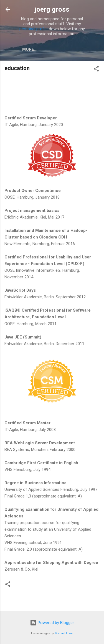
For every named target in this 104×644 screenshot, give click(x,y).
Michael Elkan (64, 633)
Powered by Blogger (52, 623)
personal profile (34, 29)
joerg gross (52, 9)
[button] (96, 70)
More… (30, 49)
